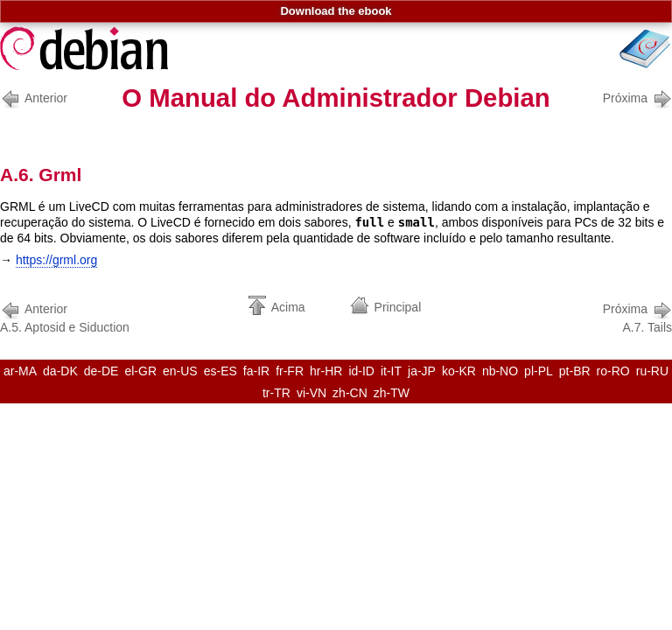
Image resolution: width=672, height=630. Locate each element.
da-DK (60, 371)
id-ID (361, 371)
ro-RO (613, 371)
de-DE (101, 371)
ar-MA (20, 371)
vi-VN (311, 393)
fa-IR (256, 371)
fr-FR (290, 371)
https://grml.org (56, 260)
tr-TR (276, 393)
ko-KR (459, 371)
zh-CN (350, 393)
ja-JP (422, 371)
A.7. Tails (637, 316)
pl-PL (539, 371)
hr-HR (326, 371)
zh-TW (392, 393)
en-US (180, 371)
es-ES (220, 371)
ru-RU (652, 371)
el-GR (140, 371)
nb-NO (500, 371)
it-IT (391, 371)
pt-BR (575, 371)
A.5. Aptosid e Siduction (65, 316)
